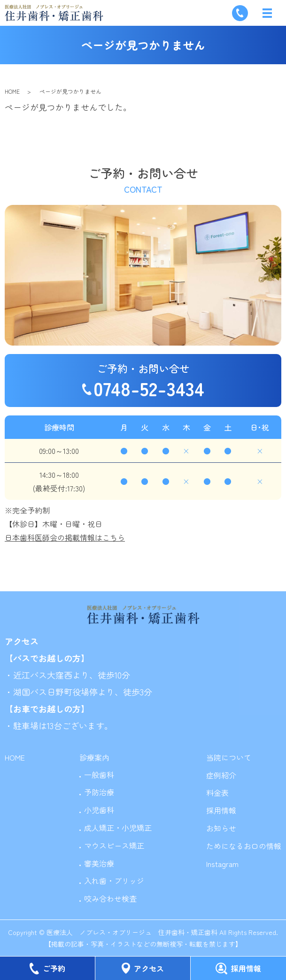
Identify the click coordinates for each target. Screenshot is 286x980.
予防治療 (99, 792)
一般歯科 (99, 775)
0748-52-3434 (149, 388)
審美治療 (99, 863)
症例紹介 (221, 775)
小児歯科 (99, 810)
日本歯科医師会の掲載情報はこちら (65, 537)
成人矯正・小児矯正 (118, 828)
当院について (229, 757)
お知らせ (221, 828)
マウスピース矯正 (114, 845)
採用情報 (221, 810)
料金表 (217, 792)
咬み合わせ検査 (110, 898)
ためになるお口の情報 (244, 846)
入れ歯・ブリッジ (114, 881)
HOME (12, 91)
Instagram (222, 864)
